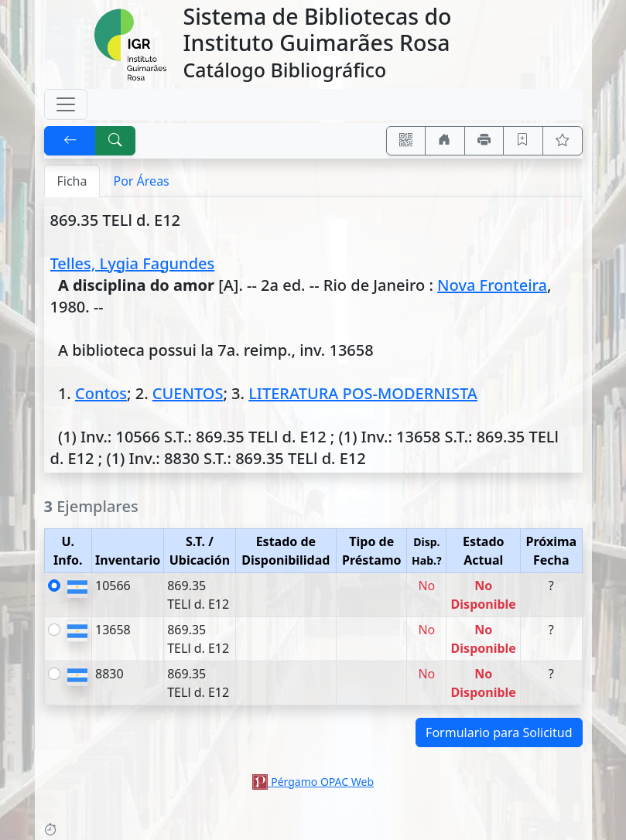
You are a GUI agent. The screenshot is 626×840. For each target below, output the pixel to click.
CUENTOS (188, 393)
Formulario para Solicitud (499, 732)
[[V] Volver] (70, 141)
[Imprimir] (484, 141)
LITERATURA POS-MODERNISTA (363, 393)
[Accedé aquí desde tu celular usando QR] (406, 141)
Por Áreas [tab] (141, 181)
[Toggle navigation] (66, 104)
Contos (101, 393)
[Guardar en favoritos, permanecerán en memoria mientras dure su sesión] (523, 141)
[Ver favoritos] (563, 141)
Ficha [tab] (72, 181)
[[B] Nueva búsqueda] (115, 141)
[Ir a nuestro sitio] (445, 141)
